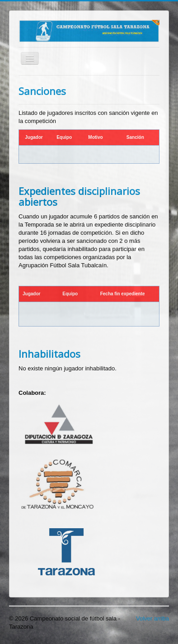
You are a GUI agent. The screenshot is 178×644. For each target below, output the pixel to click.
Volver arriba (152, 618)
